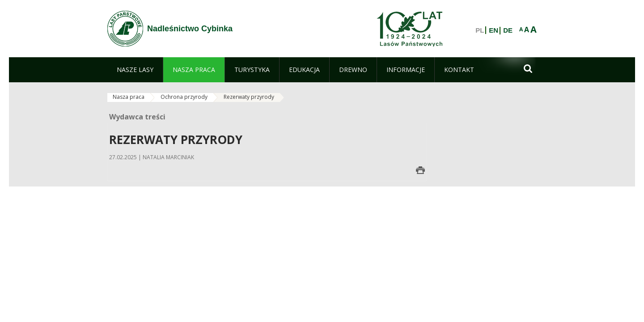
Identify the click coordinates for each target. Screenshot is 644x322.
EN (494, 30)
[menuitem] (135, 70)
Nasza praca (129, 97)
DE (508, 30)
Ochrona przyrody (184, 97)
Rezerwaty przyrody (249, 97)
